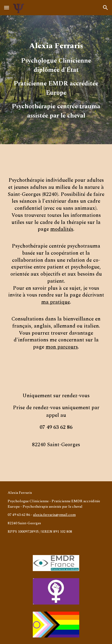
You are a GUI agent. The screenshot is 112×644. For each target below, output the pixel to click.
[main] (56, 80)
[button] (7, 7)
